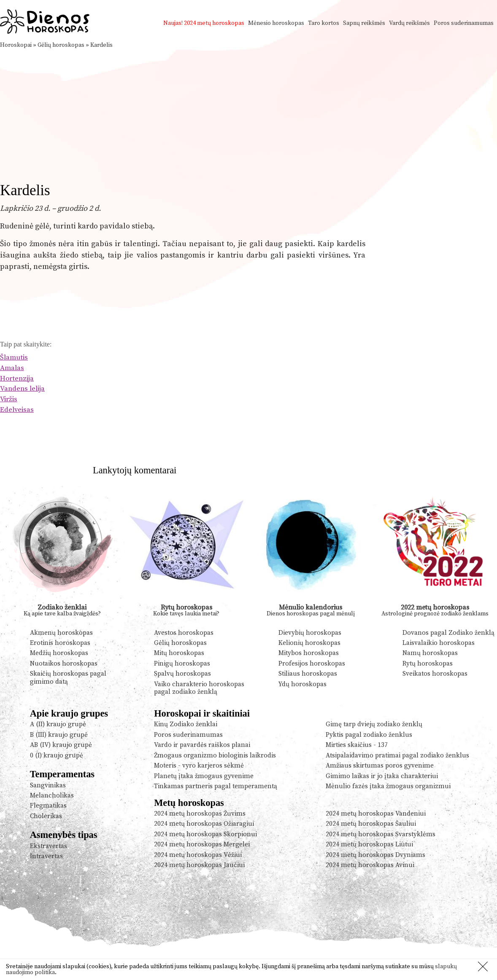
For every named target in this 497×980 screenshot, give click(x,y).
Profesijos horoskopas (312, 664)
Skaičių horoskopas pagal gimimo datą (68, 678)
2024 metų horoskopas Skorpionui (205, 834)
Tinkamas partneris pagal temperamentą (216, 786)
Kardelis (101, 45)
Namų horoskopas (430, 653)
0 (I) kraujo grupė (57, 756)
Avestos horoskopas (184, 633)
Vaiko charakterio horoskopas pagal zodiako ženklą (199, 688)
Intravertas (46, 856)
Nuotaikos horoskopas (64, 664)
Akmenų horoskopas (61, 633)
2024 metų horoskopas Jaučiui (199, 865)
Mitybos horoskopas (309, 653)
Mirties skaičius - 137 (357, 745)
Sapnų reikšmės (364, 23)
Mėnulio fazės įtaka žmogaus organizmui (388, 786)
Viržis (9, 399)
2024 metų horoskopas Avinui (370, 865)
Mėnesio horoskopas (276, 23)
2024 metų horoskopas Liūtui (369, 844)
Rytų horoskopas (186, 607)
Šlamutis (14, 358)
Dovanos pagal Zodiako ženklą (448, 633)
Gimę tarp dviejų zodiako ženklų (374, 724)
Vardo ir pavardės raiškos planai (202, 745)
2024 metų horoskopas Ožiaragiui (204, 824)
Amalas (12, 368)
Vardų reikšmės (409, 23)
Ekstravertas (49, 846)
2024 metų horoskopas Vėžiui (198, 855)
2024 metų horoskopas (214, 23)
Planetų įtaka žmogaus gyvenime (204, 776)
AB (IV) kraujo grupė (61, 745)
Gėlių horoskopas (61, 45)
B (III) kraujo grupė (59, 735)
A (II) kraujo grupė (58, 724)
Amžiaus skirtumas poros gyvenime (380, 766)
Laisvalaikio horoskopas (439, 643)
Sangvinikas (48, 785)
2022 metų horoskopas (435, 607)
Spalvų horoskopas (182, 674)
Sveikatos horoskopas (435, 674)
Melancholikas (52, 796)
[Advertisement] (248, 113)
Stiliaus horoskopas (308, 674)
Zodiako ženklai (62, 607)
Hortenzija (17, 379)
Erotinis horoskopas (60, 643)
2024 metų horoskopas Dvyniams (375, 855)
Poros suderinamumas (464, 23)
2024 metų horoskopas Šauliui (371, 824)
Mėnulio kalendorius (311, 607)
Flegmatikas (48, 806)
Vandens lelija (22, 389)
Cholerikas (46, 816)
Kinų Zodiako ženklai (186, 724)
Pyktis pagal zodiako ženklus (369, 735)
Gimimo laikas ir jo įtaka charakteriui (382, 776)
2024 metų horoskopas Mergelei (202, 844)
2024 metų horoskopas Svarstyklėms (381, 834)
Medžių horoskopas (59, 653)
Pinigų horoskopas (182, 664)
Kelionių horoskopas (309, 643)
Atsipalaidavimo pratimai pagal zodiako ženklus (397, 756)
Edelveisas (17, 410)
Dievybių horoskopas (310, 633)
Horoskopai (16, 45)
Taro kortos (324, 23)
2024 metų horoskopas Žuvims (200, 814)
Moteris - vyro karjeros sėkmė (199, 766)
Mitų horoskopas (179, 653)
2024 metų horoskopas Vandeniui (376, 814)
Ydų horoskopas (303, 684)
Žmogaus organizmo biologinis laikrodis (215, 756)
